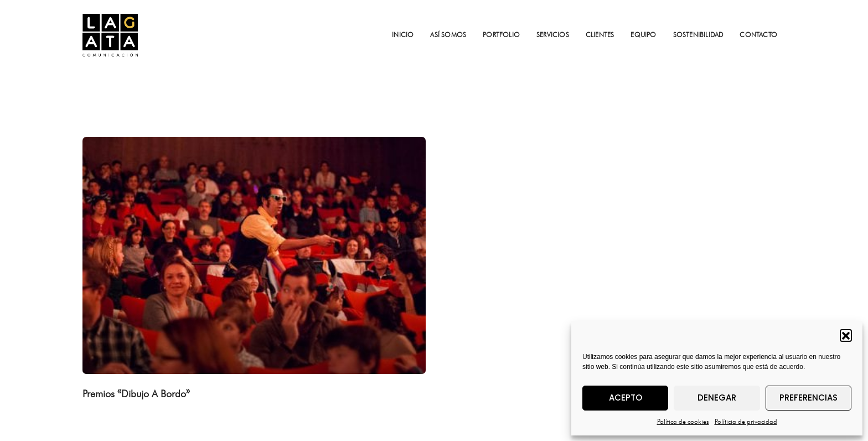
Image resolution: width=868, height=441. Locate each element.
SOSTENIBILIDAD (698, 35)
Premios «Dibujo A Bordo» (136, 394)
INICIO (403, 35)
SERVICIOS (553, 35)
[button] (846, 335)
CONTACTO (758, 35)
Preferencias (808, 398)
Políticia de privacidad (746, 421)
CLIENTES (600, 35)
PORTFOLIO (501, 35)
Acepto (626, 398)
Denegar (717, 398)
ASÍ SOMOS (448, 35)
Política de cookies (683, 421)
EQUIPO (643, 35)
